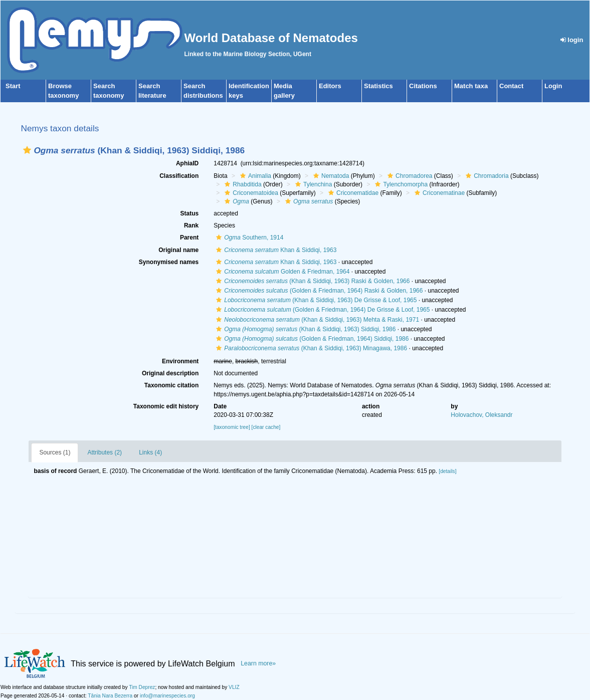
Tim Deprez (142, 687)
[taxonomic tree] (232, 427)
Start (13, 86)
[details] (447, 471)
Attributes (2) (105, 452)
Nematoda (330, 176)
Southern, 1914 (248, 238)
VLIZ (234, 687)
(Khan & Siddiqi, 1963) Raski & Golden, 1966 (312, 281)
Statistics (378, 86)
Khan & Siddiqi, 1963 (275, 250)
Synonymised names (169, 262)
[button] (27, 150)
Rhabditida (242, 184)
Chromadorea (409, 176)
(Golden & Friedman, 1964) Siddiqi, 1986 (311, 339)
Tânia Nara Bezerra (110, 696)
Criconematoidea (250, 193)
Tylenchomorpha (400, 184)
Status (190, 213)
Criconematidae (352, 193)
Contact (511, 86)
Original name (178, 250)
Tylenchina (312, 184)
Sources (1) (55, 452)
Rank (191, 225)
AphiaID (187, 163)
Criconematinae (438, 193)
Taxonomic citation (171, 385)
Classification (179, 176)
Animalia (254, 176)
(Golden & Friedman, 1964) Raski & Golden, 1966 (318, 291)
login (572, 40)
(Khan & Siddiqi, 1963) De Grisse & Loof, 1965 (315, 300)
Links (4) (150, 452)
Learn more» (258, 663)
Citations (423, 86)
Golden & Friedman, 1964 (281, 272)
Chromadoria (486, 176)
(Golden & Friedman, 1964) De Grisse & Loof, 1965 (322, 310)
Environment (180, 361)
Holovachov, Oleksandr (481, 415)
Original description (170, 373)
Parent (189, 238)
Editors (330, 86)
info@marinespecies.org (167, 696)
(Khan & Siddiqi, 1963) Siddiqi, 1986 (305, 329)
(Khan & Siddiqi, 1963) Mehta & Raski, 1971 (316, 320)
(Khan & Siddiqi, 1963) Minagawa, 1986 (310, 348)
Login (553, 86)
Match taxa (471, 86)
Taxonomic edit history (166, 406)
